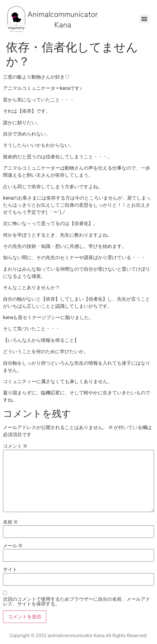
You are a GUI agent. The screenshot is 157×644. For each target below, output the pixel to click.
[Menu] (144, 19)
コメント (15, 446)
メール (13, 546)
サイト (10, 570)
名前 (10, 522)
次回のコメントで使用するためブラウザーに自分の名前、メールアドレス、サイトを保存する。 (77, 602)
